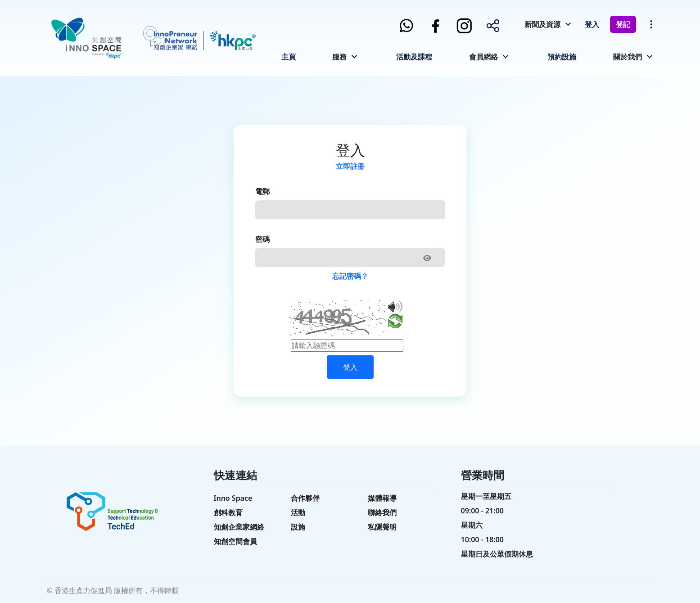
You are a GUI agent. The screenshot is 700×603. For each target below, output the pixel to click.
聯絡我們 (382, 512)
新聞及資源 (542, 24)
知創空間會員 (235, 541)
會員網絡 (483, 57)
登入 (592, 24)
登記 (623, 24)
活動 (298, 512)
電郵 (262, 191)
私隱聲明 (382, 527)
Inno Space (233, 498)
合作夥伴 (305, 498)
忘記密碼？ (350, 276)
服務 (339, 57)
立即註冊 (350, 166)
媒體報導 (382, 498)
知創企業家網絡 (239, 527)
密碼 (262, 239)
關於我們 (628, 57)
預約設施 (562, 57)
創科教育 (228, 512)
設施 (298, 527)
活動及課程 (414, 57)
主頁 (289, 57)
